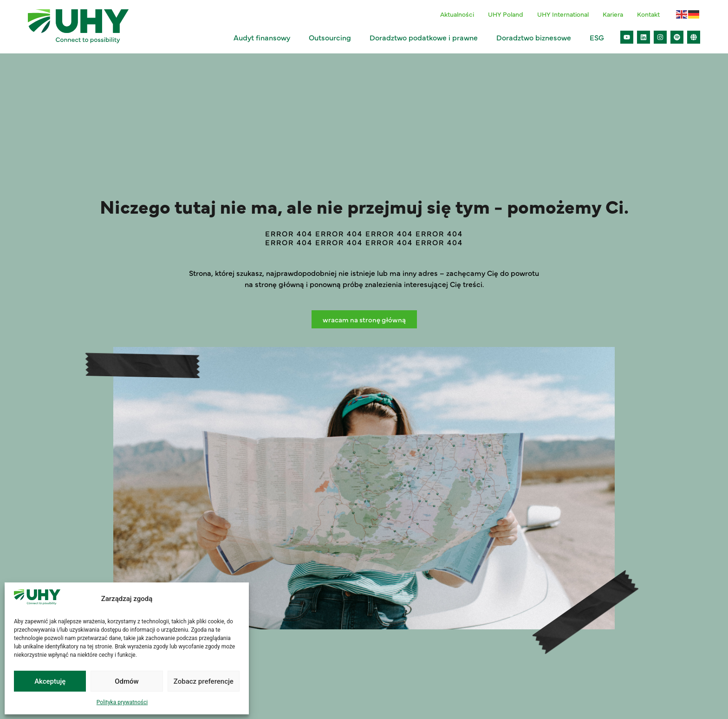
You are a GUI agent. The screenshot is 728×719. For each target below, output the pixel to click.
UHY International (563, 14)
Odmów (127, 681)
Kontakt (648, 14)
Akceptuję (50, 681)
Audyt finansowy (264, 37)
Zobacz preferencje (204, 681)
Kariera (613, 14)
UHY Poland (506, 14)
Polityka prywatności (122, 702)
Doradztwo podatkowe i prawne (426, 37)
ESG (599, 37)
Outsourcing (332, 37)
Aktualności (457, 14)
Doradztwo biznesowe (536, 37)
